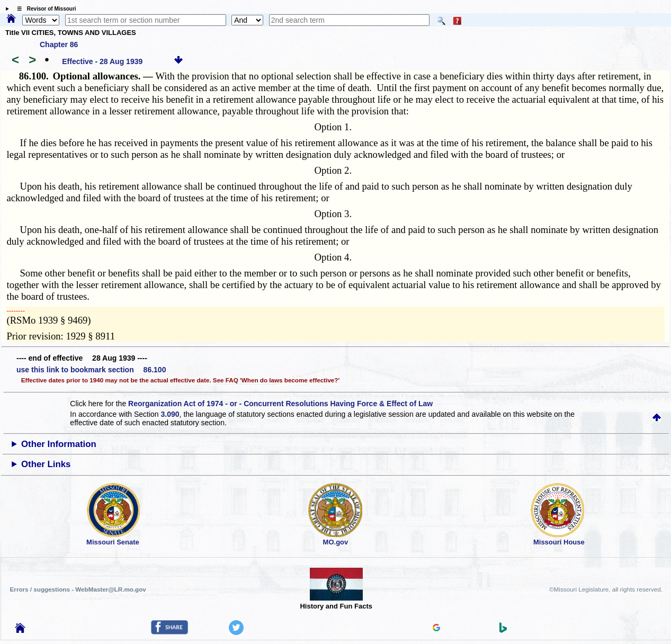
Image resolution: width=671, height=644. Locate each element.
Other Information (59, 444)
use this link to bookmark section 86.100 (91, 370)
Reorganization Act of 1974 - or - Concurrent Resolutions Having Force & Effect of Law (280, 404)
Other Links (46, 464)
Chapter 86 (59, 44)
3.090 (170, 414)
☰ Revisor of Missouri (44, 9)
